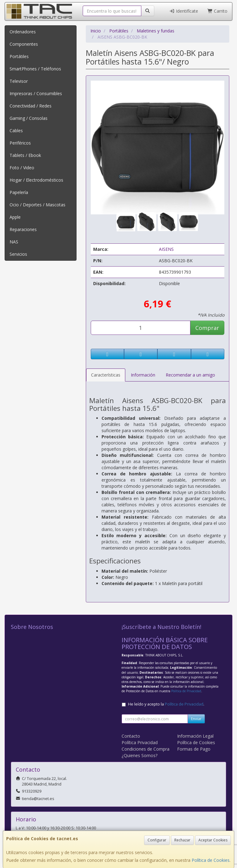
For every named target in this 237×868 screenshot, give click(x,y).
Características (106, 375)
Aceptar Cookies (213, 840)
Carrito (218, 11)
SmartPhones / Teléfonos (35, 69)
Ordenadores (23, 32)
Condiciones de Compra (146, 749)
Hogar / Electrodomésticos (36, 180)
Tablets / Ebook (25, 155)
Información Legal (195, 736)
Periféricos (20, 143)
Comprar (207, 328)
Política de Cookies (211, 860)
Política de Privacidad (186, 691)
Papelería (19, 192)
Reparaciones (23, 229)
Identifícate (184, 11)
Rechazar (182, 840)
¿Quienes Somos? (139, 755)
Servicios (18, 254)
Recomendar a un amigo (190, 375)
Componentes (24, 44)
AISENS (166, 249)
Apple (15, 217)
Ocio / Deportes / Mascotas (37, 205)
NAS (14, 242)
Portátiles (19, 56)
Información (143, 375)
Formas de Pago (194, 749)
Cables (16, 131)
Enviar (196, 719)
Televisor (19, 81)
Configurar (157, 840)
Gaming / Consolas (29, 118)
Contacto (131, 736)
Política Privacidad (140, 742)
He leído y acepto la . (166, 704)
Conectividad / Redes (31, 106)
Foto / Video (22, 168)
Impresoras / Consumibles (36, 93)
